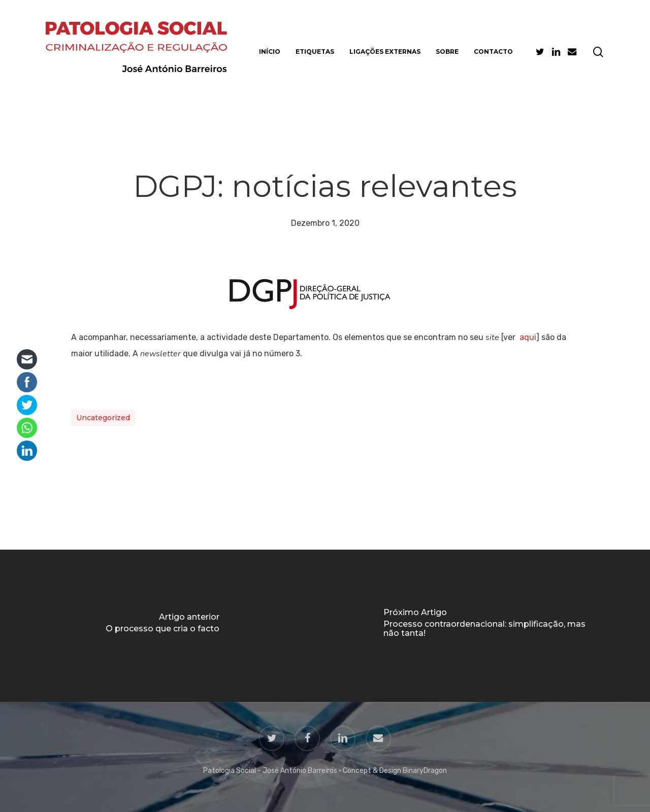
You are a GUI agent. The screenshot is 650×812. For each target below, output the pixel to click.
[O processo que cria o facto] (162, 626)
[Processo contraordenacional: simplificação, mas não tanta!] (487, 626)
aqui (528, 337)
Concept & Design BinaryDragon (395, 771)
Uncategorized (103, 418)
